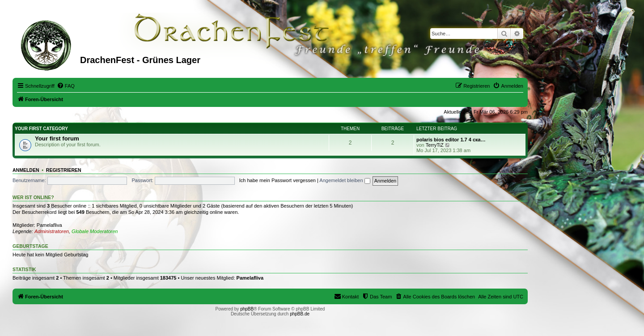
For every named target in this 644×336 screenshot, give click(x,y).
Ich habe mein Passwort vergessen (278, 180)
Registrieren (64, 170)
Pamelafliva (49, 225)
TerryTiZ (435, 145)
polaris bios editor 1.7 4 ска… (451, 140)
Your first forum (57, 138)
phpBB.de (300, 314)
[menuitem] (66, 86)
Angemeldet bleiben (345, 180)
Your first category (41, 129)
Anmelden (26, 170)
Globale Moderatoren (95, 231)
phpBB (247, 309)
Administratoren (52, 231)
